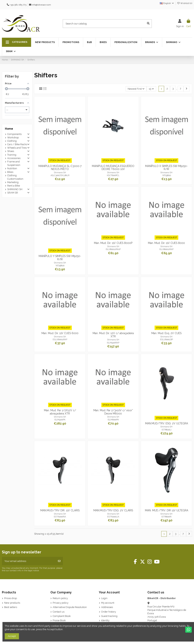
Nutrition (12, 168)
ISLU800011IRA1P (113, 249)
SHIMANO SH (15, 189)
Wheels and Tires (17, 148)
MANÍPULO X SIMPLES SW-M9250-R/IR (166, 168)
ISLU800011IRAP (166, 249)
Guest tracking (109, 616)
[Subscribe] (59, 561)
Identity (105, 620)
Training (12, 155)
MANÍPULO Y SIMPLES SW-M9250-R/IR (60, 258)
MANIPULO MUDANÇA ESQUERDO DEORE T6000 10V (113, 168)
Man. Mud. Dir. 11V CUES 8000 (166, 243)
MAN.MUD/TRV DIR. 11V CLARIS (60, 510)
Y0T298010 (167, 175)
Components (14, 134)
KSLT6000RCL (113, 175)
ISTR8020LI (167, 430)
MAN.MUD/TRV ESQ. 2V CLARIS (113, 510)
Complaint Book (62, 616)
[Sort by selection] (136, 89)
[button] (16, 42)
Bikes (10, 172)
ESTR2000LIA (113, 517)
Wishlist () (185, 3)
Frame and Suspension (14, 163)
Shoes (11, 151)
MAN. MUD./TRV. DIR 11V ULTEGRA (167, 510)
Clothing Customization (15, 177)
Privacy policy (61, 603)
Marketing (13, 182)
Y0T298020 (60, 266)
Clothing (12, 141)
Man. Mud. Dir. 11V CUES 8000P (113, 243)
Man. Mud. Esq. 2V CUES (166, 333)
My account (108, 603)
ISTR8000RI (166, 517)
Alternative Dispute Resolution (70, 607)
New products (12, 603)
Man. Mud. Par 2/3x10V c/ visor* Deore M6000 (113, 412)
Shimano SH (60, 172)
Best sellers (11, 607)
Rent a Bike (14, 186)
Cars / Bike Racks (17, 144)
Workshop (13, 137)
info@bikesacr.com (41, 5)
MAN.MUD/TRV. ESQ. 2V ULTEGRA (167, 423)
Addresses (107, 607)
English (167, 3)
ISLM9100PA (60, 420)
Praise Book (59, 620)
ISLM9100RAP (113, 343)
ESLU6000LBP (167, 339)
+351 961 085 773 (18, 5)
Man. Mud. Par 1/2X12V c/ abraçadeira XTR (60, 412)
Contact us (59, 612)
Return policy (60, 598)
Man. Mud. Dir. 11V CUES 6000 (60, 333)
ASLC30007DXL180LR (60, 175)
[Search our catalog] (148, 24)
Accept (12, 636)
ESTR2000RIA (60, 517)
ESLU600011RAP (60, 339)
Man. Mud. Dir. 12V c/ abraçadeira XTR (113, 335)
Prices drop (11, 598)
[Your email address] (29, 561)
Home (9, 129)
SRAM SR (13, 193)
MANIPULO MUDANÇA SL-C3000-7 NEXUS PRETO (60, 168)
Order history (109, 612)
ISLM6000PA (113, 420)
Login (104, 598)
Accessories (14, 158)
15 (151, 89)
